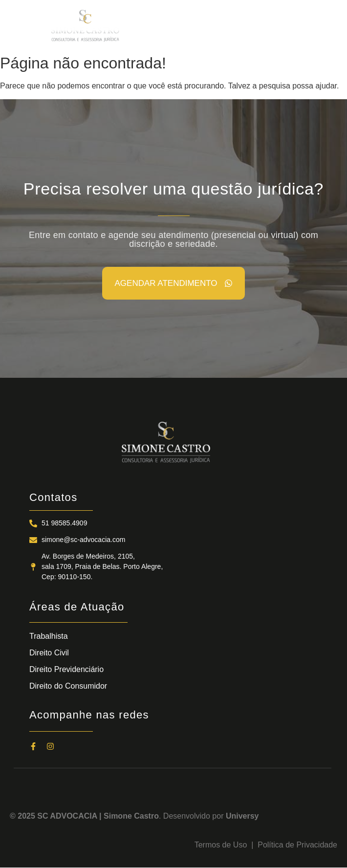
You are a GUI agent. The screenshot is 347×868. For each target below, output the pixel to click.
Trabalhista (49, 636)
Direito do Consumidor (68, 686)
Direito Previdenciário (66, 669)
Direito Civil (49, 653)
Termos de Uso (223, 845)
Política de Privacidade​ (297, 845)
